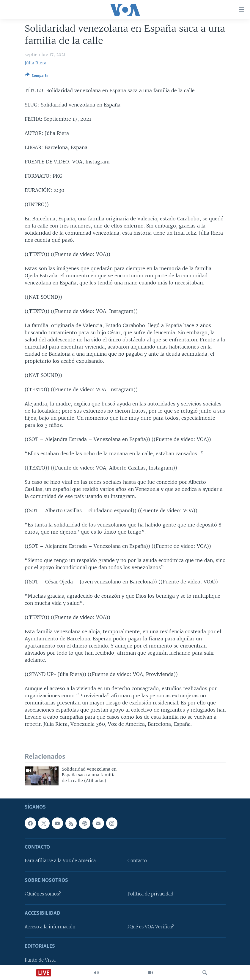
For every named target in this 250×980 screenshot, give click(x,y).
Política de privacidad (150, 894)
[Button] (37, 77)
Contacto (137, 861)
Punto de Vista (40, 960)
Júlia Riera (36, 63)
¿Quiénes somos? (43, 894)
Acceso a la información (50, 927)
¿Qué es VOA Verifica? (151, 927)
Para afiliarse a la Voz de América (60, 861)
